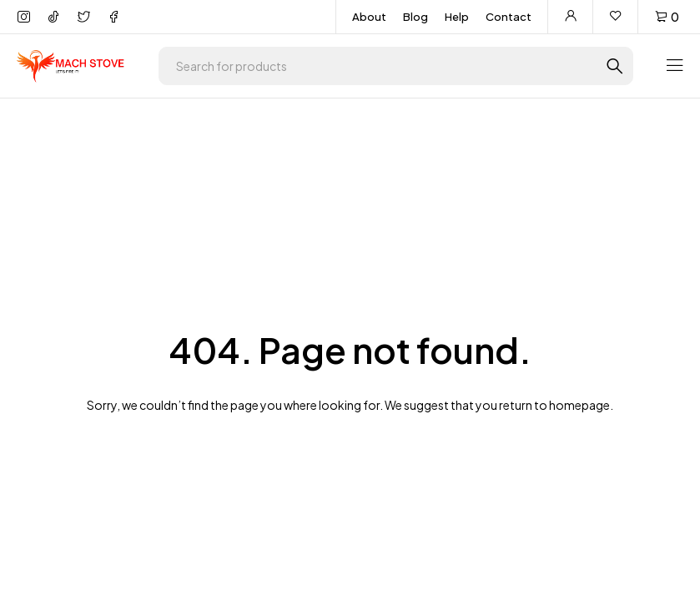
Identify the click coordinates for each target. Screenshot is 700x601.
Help (457, 17)
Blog (415, 17)
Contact (509, 17)
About (369, 17)
